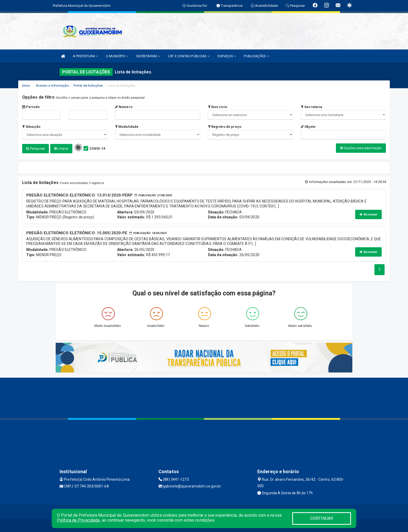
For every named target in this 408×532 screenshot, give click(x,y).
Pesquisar (36, 148)
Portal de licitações (88, 85)
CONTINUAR (322, 518)
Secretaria (311, 107)
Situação (31, 127)
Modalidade (127, 127)
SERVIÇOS (227, 56)
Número (124, 107)
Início (26, 85)
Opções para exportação (361, 148)
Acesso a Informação (52, 85)
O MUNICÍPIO (117, 56)
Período (31, 107)
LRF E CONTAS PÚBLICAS (189, 56)
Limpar (61, 148)
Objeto (308, 127)
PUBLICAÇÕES (256, 56)
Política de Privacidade (78, 520)
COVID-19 (97, 148)
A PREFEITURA (85, 56)
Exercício (218, 107)
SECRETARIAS (148, 56)
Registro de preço (225, 127)
